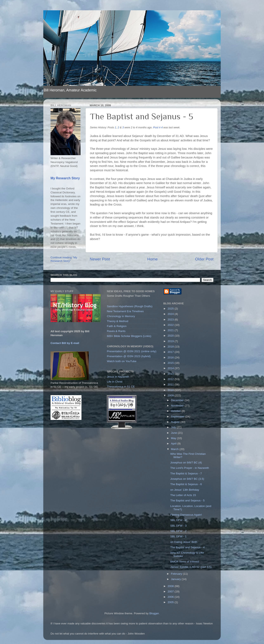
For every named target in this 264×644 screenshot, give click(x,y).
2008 (171, 586)
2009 (171, 395)
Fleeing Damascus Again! (186, 515)
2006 (171, 597)
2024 (171, 314)
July (174, 427)
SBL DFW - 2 (178, 531)
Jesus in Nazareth (118, 377)
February (177, 574)
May (174, 438)
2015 (171, 363)
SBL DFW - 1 (178, 536)
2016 (171, 357)
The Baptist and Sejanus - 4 (187, 547)
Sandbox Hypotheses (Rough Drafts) (130, 306)
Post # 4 (158, 128)
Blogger (154, 613)
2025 (171, 309)
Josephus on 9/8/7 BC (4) (186, 463)
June (174, 433)
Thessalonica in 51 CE (121, 387)
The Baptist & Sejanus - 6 (186, 484)
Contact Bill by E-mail (65, 343)
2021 (171, 330)
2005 (171, 602)
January (176, 579)
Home (152, 259)
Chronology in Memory (121, 316)
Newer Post (100, 259)
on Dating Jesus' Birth (184, 542)
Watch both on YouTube (122, 361)
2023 (171, 320)
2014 (171, 368)
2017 (171, 352)
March (175, 449)
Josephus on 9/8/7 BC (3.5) (187, 479)
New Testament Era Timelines (125, 311)
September (178, 417)
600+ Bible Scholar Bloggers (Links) (129, 336)
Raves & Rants (116, 331)
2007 (171, 591)
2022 (171, 325)
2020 (171, 336)
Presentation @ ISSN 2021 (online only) (132, 351)
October (176, 411)
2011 (171, 385)
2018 (171, 347)
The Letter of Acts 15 (183, 495)
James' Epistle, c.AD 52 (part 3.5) (191, 567)
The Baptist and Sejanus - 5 (187, 500)
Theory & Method (118, 321)
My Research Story (65, 178)
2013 (171, 374)
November (178, 406)
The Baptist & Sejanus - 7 (186, 473)
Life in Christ (115, 382)
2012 (171, 379)
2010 (171, 390)
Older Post (204, 259)
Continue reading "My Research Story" (64, 259)
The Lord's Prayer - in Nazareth (190, 468)
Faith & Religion (117, 326)
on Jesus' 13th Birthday (185, 490)
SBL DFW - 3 (178, 526)
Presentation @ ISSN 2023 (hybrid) (129, 356)
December (178, 400)
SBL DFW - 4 (178, 520)
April (174, 444)
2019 (171, 341)
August (176, 422)
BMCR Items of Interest (185, 562)
